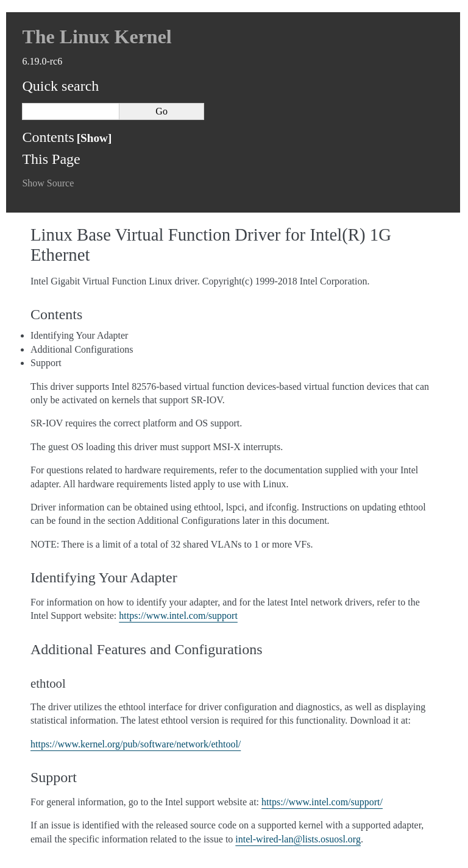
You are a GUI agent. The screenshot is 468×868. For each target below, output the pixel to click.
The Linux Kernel (97, 37)
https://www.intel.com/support (178, 616)
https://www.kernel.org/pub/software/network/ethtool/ (136, 744)
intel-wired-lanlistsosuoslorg (298, 839)
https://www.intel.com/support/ (322, 802)
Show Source (48, 183)
